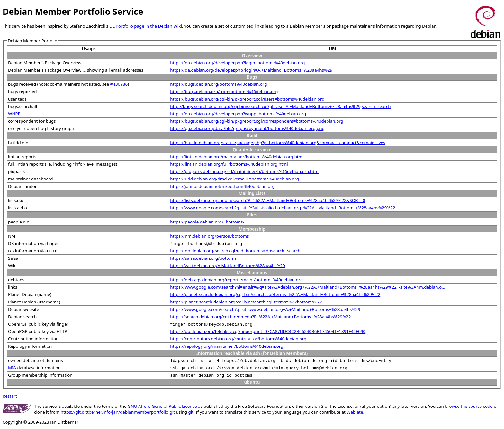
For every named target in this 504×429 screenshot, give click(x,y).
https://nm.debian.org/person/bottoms (209, 236)
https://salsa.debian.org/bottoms (203, 258)
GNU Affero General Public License (162, 406)
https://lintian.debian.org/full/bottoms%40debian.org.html (229, 164)
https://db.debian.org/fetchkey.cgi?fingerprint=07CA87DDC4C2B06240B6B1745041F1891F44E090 (268, 331)
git (191, 412)
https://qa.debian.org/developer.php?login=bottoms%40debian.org (237, 63)
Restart (10, 396)
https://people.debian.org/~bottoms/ (207, 222)
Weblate (355, 412)
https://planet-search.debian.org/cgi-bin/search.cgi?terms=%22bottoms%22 (246, 302)
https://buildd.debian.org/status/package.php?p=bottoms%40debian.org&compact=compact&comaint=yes (278, 143)
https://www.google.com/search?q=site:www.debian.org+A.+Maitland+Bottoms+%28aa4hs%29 (265, 309)
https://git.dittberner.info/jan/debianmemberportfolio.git (118, 412)
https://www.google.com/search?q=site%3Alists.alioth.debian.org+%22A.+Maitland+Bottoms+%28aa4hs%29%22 (283, 208)
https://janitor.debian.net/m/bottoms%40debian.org (222, 186)
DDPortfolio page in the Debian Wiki (145, 26)
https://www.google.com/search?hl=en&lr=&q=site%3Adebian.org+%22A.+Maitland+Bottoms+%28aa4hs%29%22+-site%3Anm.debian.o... (307, 287)
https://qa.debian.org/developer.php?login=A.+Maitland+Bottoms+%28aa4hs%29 (251, 70)
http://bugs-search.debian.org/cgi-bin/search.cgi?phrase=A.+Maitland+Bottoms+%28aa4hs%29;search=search (280, 106)
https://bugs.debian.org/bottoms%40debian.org (218, 84)
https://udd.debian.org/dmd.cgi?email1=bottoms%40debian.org (234, 179)
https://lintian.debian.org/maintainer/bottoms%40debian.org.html (237, 157)
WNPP (14, 114)
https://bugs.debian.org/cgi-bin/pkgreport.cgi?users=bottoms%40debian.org (247, 99)
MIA (12, 368)
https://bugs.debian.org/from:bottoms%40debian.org (224, 92)
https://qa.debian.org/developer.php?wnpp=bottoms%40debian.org (238, 114)
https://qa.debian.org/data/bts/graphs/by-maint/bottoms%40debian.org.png (247, 128)
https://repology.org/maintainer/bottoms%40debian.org (227, 346)
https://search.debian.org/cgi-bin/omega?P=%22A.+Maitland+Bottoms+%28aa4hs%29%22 (260, 317)
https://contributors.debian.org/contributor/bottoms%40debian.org (238, 339)
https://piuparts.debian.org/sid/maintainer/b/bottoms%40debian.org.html (245, 171)
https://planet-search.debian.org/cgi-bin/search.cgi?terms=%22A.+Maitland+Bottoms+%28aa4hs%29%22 (275, 294)
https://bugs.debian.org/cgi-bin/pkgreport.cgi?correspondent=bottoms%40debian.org (257, 121)
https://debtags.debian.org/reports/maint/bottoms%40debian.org (236, 280)
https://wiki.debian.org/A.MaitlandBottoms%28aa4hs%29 (228, 266)
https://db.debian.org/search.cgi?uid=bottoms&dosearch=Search (235, 251)
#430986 (119, 84)
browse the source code (469, 406)
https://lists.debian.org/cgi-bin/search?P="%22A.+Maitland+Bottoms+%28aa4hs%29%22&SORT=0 (268, 200)
